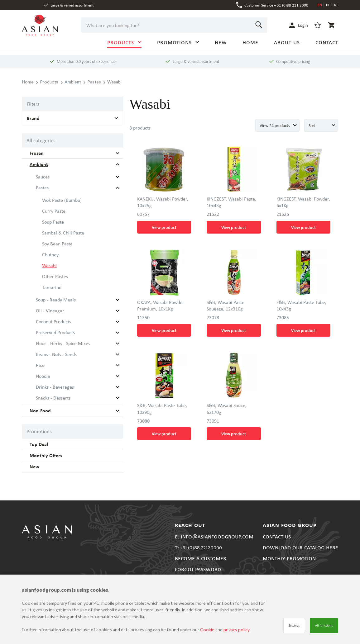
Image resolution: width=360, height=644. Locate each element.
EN (320, 5)
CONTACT (327, 42)
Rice (40, 365)
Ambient (71, 82)
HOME (250, 42)
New (34, 466)
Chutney (50, 254)
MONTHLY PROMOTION (289, 558)
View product (164, 227)
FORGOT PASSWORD (198, 569)
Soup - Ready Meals (56, 300)
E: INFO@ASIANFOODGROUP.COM (214, 536)
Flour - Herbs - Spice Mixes (63, 343)
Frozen (37, 153)
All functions (324, 625)
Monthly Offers (46, 455)
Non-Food (40, 410)
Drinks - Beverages (55, 387)
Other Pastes (55, 276)
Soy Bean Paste (57, 244)
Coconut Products (53, 321)
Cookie (208, 630)
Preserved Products (55, 332)
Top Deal (39, 444)
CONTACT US (277, 536)
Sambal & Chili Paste (63, 233)
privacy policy (236, 630)
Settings (294, 625)
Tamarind (52, 287)
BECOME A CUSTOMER (201, 558)
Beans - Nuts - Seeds (56, 354)
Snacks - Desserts (53, 398)
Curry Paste (54, 211)
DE (328, 5)
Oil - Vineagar (50, 310)
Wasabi (49, 265)
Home (28, 82)
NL (336, 5)
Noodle (43, 376)
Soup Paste (53, 222)
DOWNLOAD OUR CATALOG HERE (300, 547)
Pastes (92, 82)
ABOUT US (287, 42)
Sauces (43, 177)
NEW (221, 42)
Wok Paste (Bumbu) (62, 200)
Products (47, 82)
